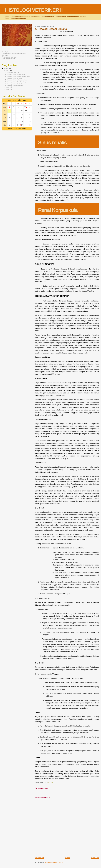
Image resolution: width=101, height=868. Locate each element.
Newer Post (39, 858)
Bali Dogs (5, 55)
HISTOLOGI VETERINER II (34, 10)
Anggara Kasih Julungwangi (17, 128)
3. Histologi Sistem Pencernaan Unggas (18, 76)
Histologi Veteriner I (8, 52)
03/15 (8, 70)
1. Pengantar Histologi (12, 72)
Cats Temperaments (9, 59)
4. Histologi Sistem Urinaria (14, 78)
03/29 (8, 88)
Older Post (95, 858)
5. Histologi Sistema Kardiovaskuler (16, 80)
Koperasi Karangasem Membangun (14, 54)
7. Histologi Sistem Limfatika (14, 84)
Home (68, 858)
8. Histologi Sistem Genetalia (14, 86)
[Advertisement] (12, 174)
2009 (6, 68)
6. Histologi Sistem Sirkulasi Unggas (16, 82)
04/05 (8, 90)
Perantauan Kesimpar (9, 57)
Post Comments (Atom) (54, 862)
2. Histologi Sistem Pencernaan (15, 74)
